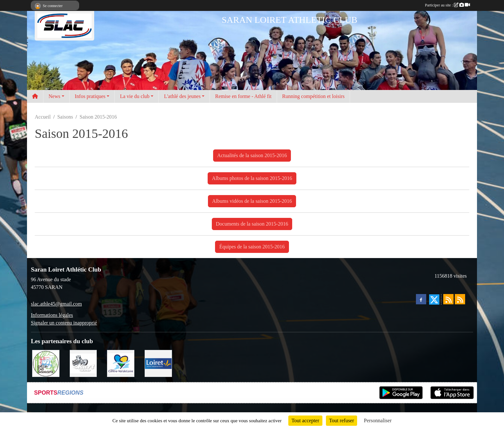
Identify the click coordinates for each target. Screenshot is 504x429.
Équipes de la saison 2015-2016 (252, 247)
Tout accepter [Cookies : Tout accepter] (305, 420)
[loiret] (158, 363)
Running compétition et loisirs (313, 96)
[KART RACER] (83, 363)
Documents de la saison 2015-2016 (252, 224)
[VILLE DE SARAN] (46, 363)
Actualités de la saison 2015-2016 (252, 155)
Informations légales (52, 315)
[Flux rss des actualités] (448, 299)
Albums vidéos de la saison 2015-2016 (252, 201)
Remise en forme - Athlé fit (243, 96)
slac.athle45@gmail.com (56, 304)
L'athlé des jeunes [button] (182, 96)
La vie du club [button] (135, 96)
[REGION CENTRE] (121, 363)
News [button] (54, 96)
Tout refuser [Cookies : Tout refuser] (342, 420)
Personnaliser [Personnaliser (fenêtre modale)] (378, 420)
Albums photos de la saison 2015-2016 (252, 178)
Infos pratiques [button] (90, 96)
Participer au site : (447, 5)
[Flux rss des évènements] (460, 299)
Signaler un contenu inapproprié (64, 323)
